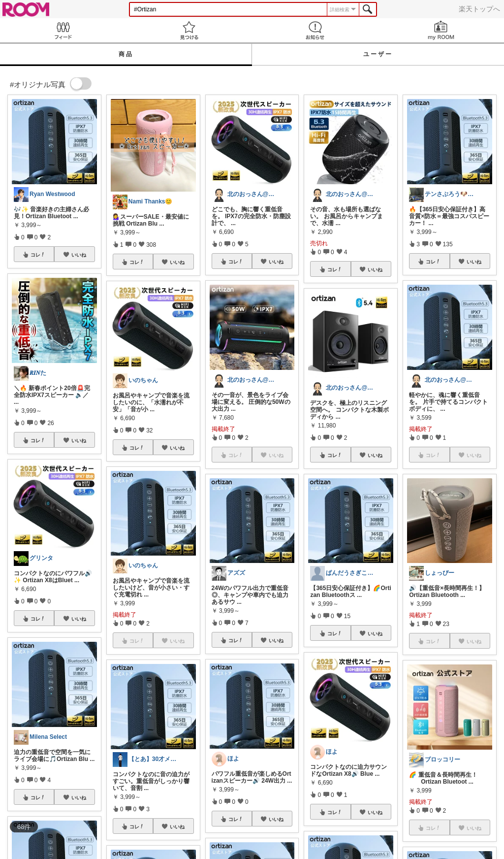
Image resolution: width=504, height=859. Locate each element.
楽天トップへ (479, 9)
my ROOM (441, 30)
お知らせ (315, 30)
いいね (79, 255)
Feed (63, 30)
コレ (38, 255)
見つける (189, 30)
